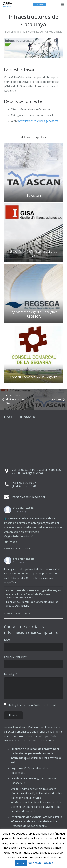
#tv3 (51, 527)
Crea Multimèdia (24, 508)
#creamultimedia (29, 532)
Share (28, 548)
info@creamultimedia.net (26, 802)
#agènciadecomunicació (19, 536)
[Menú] (63, 4)
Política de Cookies (40, 863)
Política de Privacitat (46, 705)
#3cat (59, 527)
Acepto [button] (21, 863)
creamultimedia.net (16, 727)
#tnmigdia (38, 527)
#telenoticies (12, 527)
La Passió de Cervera (17, 573)
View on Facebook (13, 548)
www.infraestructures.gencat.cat (38, 121)
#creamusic (11, 532)
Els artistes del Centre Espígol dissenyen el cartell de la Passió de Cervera (33, 592)
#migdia (26, 527)
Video (11, 542)
